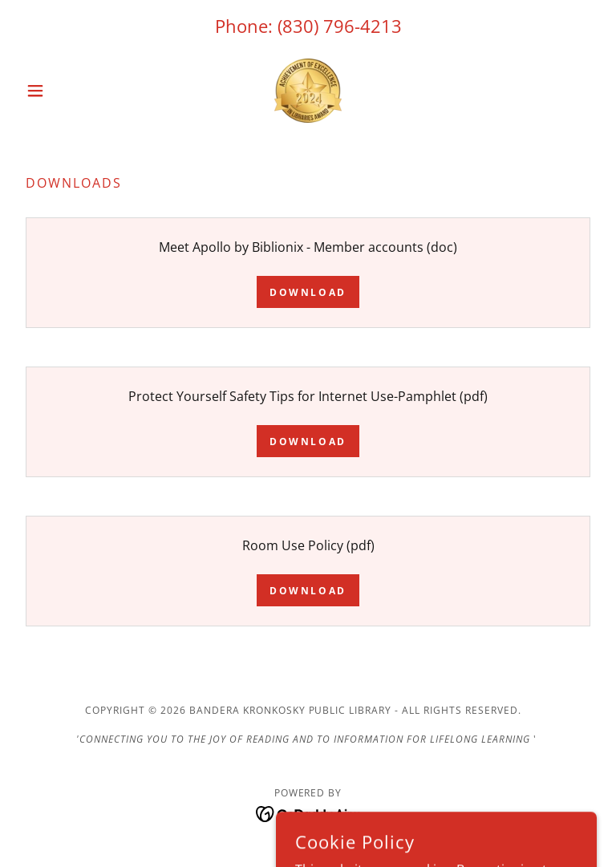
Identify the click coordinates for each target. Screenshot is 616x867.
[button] (63, 91)
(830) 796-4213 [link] (340, 26)
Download (308, 292)
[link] (308, 91)
